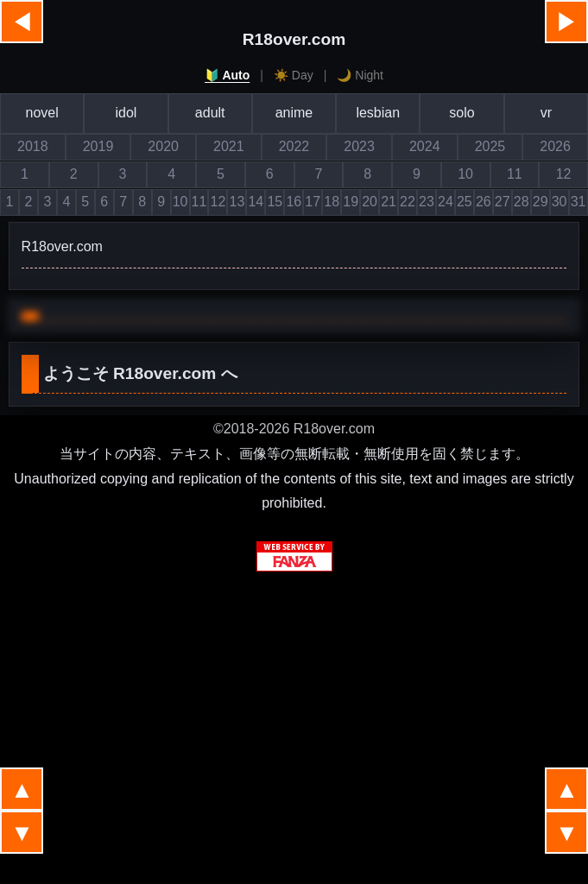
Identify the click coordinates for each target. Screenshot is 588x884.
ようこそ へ (140, 373)
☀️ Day (294, 75)
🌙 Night (360, 75)
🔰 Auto (227, 75)
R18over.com (294, 39)
